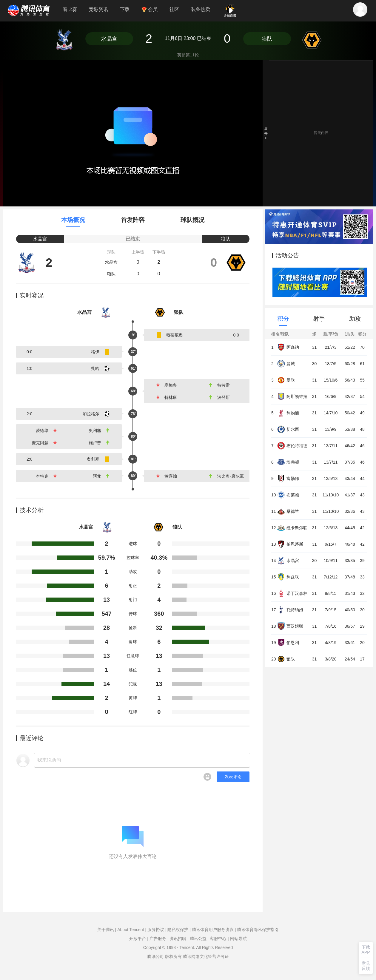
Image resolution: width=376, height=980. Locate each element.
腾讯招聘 (178, 939)
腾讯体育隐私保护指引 (258, 930)
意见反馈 (366, 966)
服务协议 (156, 930)
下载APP (366, 950)
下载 (125, 9)
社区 (174, 9)
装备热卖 (201, 9)
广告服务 (158, 939)
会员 (150, 9)
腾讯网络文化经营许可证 (206, 956)
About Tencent (131, 930)
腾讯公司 (155, 956)
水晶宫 (109, 39)
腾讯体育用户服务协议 (213, 930)
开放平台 (138, 939)
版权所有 (173, 956)
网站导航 (238, 939)
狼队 (267, 39)
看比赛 (70, 9)
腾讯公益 (198, 939)
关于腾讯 (106, 930)
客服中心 (218, 939)
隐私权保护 (178, 930)
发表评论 (233, 777)
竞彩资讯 (98, 9)
